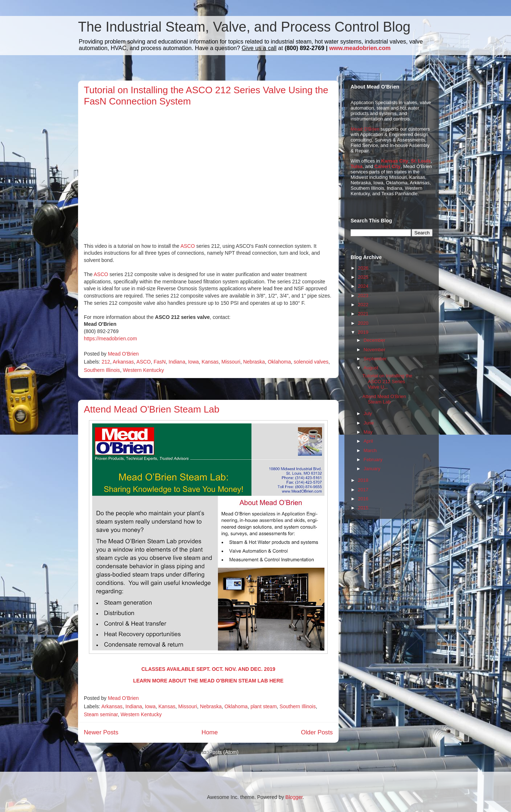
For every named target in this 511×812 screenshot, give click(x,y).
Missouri (231, 362)
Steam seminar (101, 714)
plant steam (263, 706)
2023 (363, 296)
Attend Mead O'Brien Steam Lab (152, 409)
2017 (363, 490)
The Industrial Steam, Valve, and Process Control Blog (244, 27)
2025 (363, 277)
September (375, 359)
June (369, 423)
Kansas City (395, 161)
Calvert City (388, 166)
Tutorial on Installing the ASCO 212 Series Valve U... (387, 381)
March (370, 450)
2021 (363, 314)
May (368, 432)
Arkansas (123, 362)
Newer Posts (101, 732)
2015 (363, 508)
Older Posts (317, 732)
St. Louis (421, 161)
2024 (363, 286)
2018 (363, 480)
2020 (363, 323)
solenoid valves (311, 362)
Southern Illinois (102, 370)
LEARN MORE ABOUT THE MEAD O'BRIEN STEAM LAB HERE (208, 681)
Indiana (177, 362)
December (375, 340)
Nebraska (254, 362)
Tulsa (357, 166)
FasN (160, 362)
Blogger (294, 797)
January (372, 469)
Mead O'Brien (365, 129)
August (371, 368)
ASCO (188, 246)
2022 (363, 305)
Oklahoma (279, 362)
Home (210, 732)
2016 (363, 499)
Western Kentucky (143, 370)
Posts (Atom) (224, 752)
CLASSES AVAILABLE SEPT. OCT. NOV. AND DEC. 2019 (208, 669)
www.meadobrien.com (360, 48)
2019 (363, 332)
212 (106, 362)
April (368, 441)
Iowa (193, 362)
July (368, 413)
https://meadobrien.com (110, 339)
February (373, 460)
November (375, 350)
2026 (363, 268)
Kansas (210, 362)
